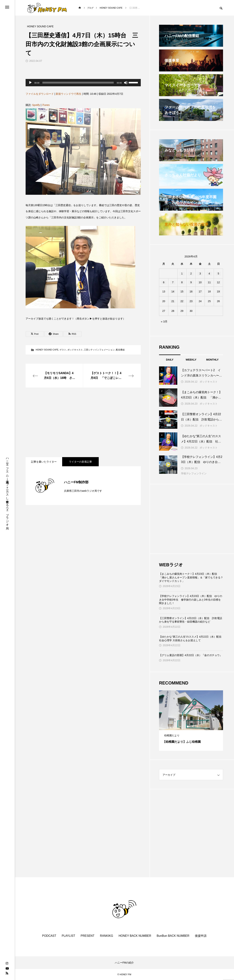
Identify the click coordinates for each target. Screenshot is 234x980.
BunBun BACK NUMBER (173, 936)
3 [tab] (195, 727)
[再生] (30, 83)
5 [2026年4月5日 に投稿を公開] (218, 274)
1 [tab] (188, 727)
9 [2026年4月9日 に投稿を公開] (191, 282)
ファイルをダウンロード (40, 94)
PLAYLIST (69, 936)
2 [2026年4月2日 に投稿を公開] (191, 274)
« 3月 (164, 321)
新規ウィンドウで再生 (69, 94)
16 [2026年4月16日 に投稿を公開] (191, 291)
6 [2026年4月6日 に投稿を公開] (164, 282)
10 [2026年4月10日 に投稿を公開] (200, 282)
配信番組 (120, 350)
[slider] (78, 83)
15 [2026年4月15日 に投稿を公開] (182, 291)
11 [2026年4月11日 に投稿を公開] (209, 282)
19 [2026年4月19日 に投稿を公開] (218, 291)
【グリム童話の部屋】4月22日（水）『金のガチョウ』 (191, 655)
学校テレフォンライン (194, 473)
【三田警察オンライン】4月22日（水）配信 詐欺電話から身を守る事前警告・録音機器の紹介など (191, 620)
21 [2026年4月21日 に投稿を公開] (173, 301)
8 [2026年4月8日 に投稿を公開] (182, 282)
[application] (83, 83)
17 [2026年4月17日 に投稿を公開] (200, 291)
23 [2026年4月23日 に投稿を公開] (191, 301)
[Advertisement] (83, 422)
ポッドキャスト (75, 350)
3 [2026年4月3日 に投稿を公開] (200, 274)
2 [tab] (191, 727)
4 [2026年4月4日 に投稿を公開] (209, 274)
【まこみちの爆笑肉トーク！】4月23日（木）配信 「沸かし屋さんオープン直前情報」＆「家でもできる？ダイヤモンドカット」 (191, 577)
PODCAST (49, 936)
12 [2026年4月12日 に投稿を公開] (218, 282)
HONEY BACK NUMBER (135, 936)
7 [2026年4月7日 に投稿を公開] (173, 282)
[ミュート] (126, 83)
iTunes (46, 105)
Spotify (36, 105)
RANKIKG (107, 936)
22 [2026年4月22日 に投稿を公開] (182, 301)
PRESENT (88, 936)
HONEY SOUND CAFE (47, 350)
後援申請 (201, 936)
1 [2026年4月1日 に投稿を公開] (182, 274)
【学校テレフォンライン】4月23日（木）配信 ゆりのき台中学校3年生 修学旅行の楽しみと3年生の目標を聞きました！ (191, 600)
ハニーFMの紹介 (124, 963)
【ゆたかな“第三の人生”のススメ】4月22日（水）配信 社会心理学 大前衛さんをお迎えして (191, 638)
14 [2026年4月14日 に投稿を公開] (173, 291)
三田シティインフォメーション (99, 350)
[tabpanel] (191, 721)
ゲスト (63, 350)
